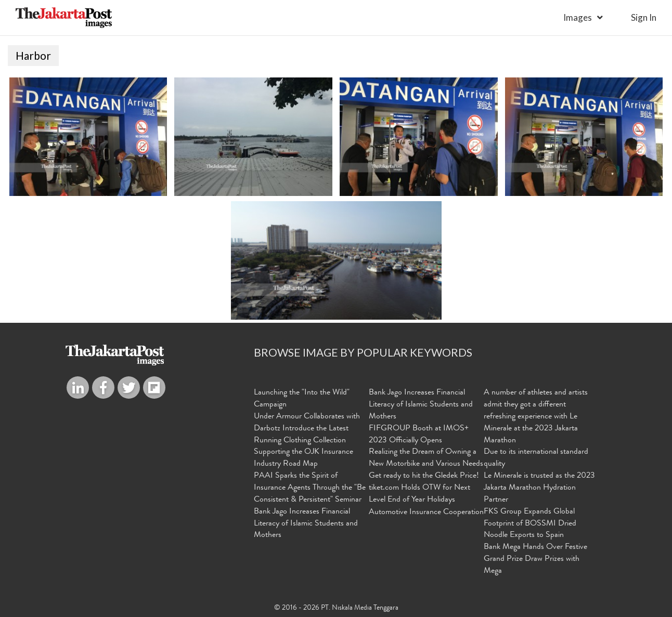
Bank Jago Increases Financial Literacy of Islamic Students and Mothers (306, 524)
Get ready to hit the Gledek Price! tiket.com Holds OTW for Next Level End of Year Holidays (424, 488)
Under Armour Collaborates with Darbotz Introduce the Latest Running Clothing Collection (307, 429)
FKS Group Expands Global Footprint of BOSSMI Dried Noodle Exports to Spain (530, 524)
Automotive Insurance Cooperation (426, 513)
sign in (644, 17)
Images (578, 17)
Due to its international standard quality (536, 458)
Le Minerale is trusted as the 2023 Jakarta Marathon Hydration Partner (539, 488)
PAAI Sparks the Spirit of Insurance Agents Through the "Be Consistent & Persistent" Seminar (310, 488)
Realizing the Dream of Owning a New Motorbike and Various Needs (426, 458)
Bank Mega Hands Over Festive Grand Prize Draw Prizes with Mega (535, 559)
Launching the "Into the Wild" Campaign (302, 399)
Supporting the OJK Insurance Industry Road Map (303, 458)
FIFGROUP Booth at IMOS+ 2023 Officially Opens (419, 435)
